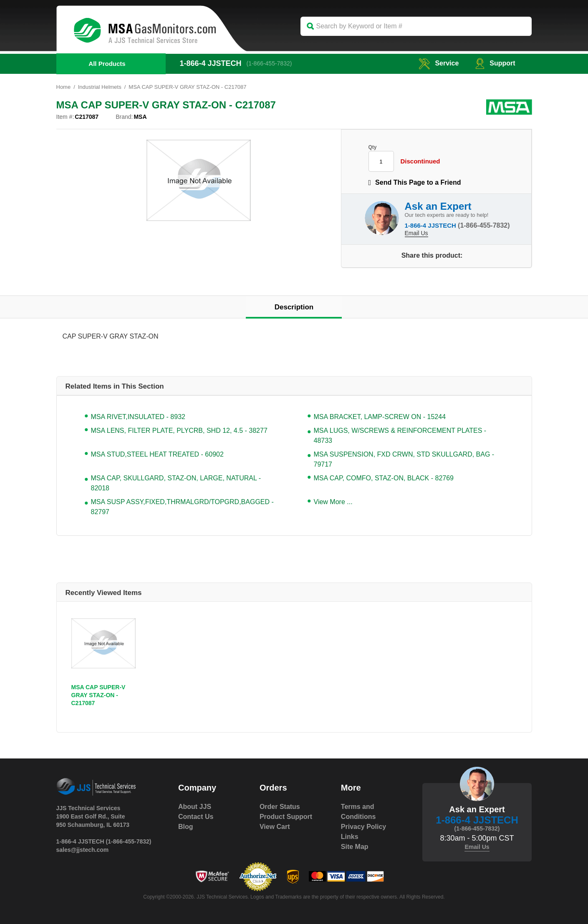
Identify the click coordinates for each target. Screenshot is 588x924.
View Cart (275, 827)
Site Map (355, 847)
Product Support (286, 817)
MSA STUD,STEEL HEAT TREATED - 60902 (157, 454)
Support (495, 63)
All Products (107, 64)
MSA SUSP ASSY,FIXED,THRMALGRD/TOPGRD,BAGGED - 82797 (182, 507)
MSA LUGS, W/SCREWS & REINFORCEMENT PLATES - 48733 (400, 436)
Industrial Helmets (100, 87)
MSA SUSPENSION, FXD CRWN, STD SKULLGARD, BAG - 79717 (404, 459)
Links (350, 837)
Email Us (416, 233)
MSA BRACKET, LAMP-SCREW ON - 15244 (380, 417)
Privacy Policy (364, 827)
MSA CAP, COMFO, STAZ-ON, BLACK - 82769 (384, 478)
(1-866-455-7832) (269, 63)
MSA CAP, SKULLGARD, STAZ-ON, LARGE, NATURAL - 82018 (176, 483)
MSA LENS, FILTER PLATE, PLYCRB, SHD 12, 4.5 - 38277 (179, 431)
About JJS (195, 807)
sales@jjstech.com (83, 850)
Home (64, 87)
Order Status (280, 807)
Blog (186, 827)
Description (294, 307)
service (439, 63)
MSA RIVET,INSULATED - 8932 (138, 417)
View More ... (333, 502)
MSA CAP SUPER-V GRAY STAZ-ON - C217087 (98, 695)
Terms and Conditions (358, 812)
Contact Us (196, 817)
